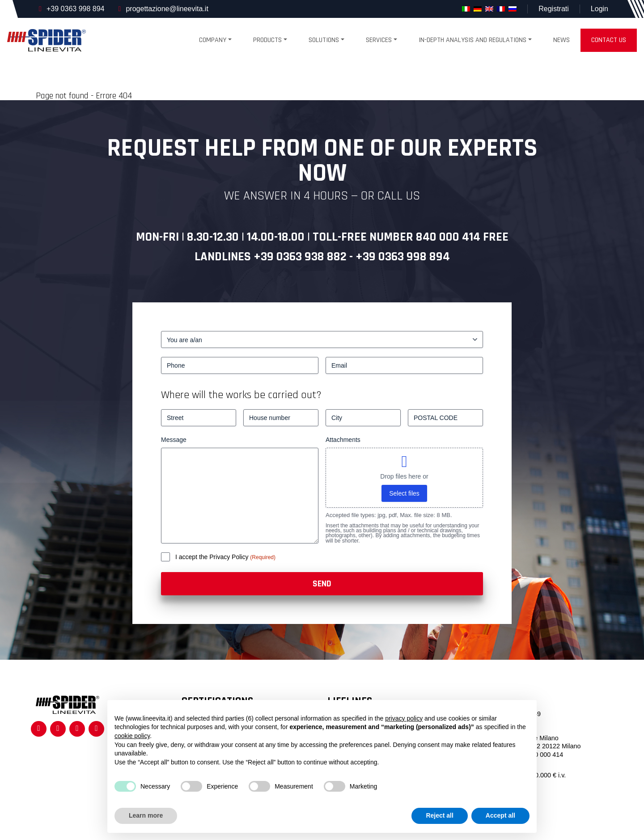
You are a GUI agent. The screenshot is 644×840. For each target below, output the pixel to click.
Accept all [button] (500, 815)
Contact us (609, 40)
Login (600, 9)
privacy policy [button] (404, 718)
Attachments (343, 440)
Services (379, 40)
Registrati (554, 9)
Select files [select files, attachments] (404, 493)
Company (213, 40)
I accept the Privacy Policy (213, 557)
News (561, 40)
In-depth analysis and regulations (472, 40)
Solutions (324, 40)
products (267, 40)
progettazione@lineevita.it (167, 9)
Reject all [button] (439, 815)
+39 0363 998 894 (75, 9)
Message (174, 440)
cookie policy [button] (132, 736)
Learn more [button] (146, 815)
